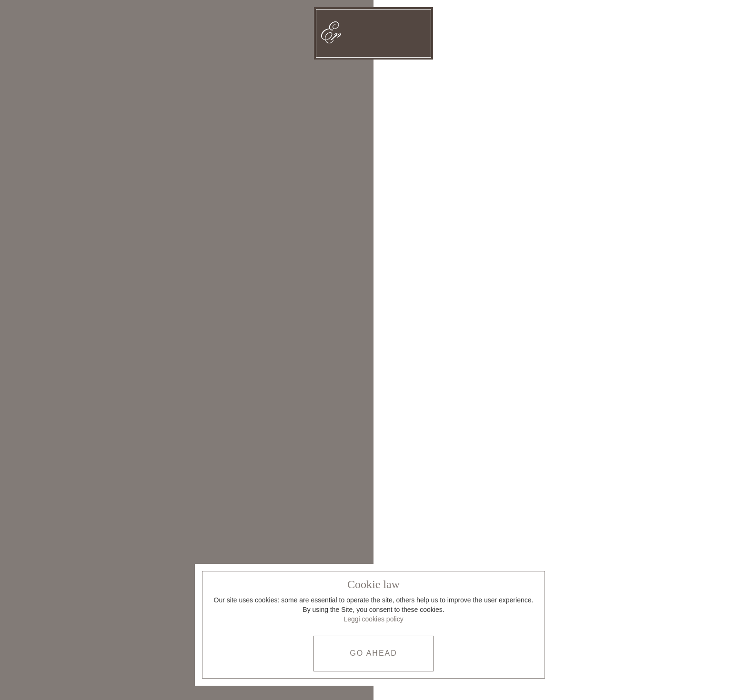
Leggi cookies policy (373, 619)
